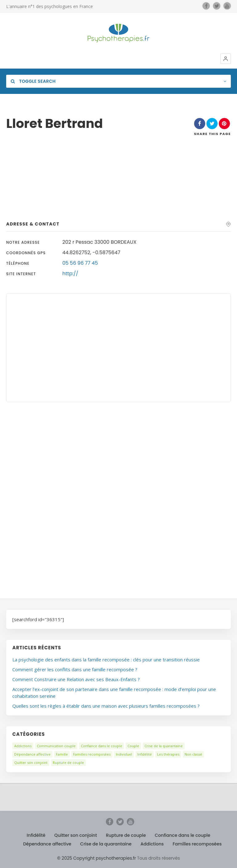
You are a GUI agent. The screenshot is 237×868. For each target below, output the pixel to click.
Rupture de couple (68, 763)
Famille (62, 754)
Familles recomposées (92, 754)
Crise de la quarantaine (164, 746)
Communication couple (56, 746)
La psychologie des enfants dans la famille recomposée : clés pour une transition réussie (106, 659)
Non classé (193, 754)
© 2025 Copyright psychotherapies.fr (96, 858)
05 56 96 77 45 (80, 263)
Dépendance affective (32, 754)
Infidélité (145, 754)
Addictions (23, 746)
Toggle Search (33, 81)
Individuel (124, 754)
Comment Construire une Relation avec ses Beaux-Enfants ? (76, 679)
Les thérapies (168, 754)
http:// (70, 274)
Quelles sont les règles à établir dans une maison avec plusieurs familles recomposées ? (106, 706)
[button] (226, 59)
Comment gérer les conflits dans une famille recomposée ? (75, 669)
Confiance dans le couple (102, 746)
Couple (133, 746)
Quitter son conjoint (31, 763)
